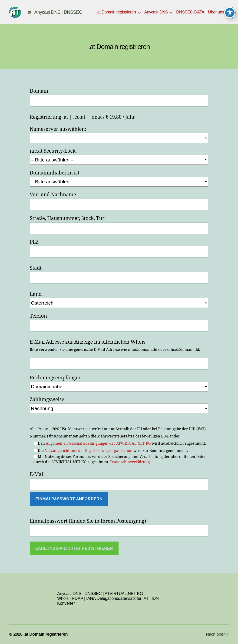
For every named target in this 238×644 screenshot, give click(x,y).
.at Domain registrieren (116, 12)
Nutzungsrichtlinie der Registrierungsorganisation (89, 451)
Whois (63, 598)
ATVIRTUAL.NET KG (124, 594)
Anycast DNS (156, 12)
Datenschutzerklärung (130, 462)
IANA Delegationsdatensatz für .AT (117, 598)
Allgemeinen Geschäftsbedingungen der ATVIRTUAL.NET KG (98, 444)
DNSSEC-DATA (190, 12)
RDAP (78, 598)
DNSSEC (93, 594)
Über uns (216, 12)
